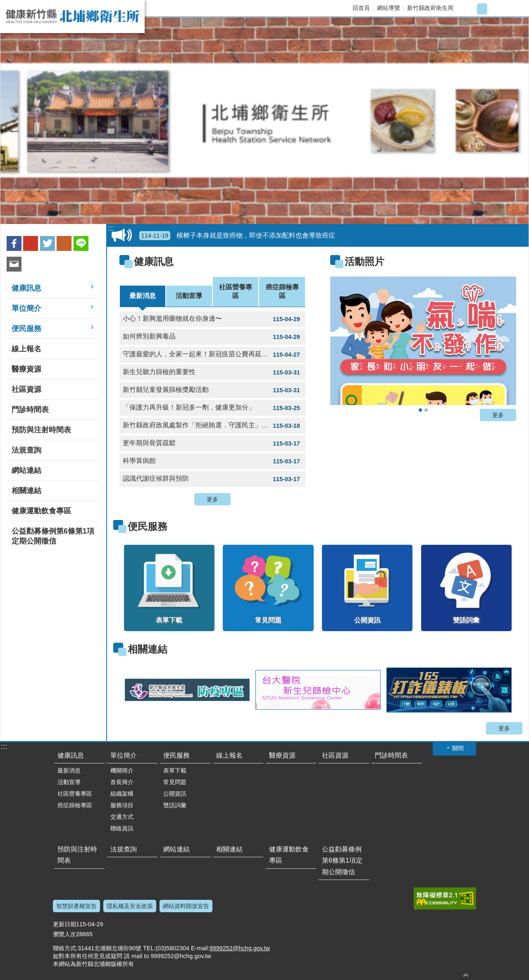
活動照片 (365, 261)
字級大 (496, 9)
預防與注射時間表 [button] (41, 430)
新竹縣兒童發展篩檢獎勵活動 (212, 390)
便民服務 (148, 526)
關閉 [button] (458, 748)
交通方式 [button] (122, 817)
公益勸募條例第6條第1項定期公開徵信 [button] (53, 536)
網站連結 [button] (26, 470)
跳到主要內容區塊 (4, 4)
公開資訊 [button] (175, 794)
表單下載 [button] (175, 770)
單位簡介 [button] (26, 308)
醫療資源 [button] (26, 369)
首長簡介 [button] (122, 782)
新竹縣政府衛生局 (430, 8)
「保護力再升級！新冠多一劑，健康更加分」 (212, 408)
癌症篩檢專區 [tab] (282, 291)
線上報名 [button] (26, 349)
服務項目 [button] (122, 805)
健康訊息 (154, 261)
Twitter (48, 243)
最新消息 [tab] (143, 296)
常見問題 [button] (175, 782)
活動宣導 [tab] (189, 296)
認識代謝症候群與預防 (212, 479)
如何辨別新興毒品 (212, 337)
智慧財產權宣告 (76, 906)
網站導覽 (388, 8)
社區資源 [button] (26, 389)
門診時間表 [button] (30, 410)
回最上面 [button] (466, 975)
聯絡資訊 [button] (122, 828)
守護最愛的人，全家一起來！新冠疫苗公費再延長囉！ (212, 355)
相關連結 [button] (26, 491)
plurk (64, 243)
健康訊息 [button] (26, 288)
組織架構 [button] (122, 794)
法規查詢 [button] (26, 450)
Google (31, 243)
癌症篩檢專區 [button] (75, 805)
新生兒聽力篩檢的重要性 (212, 372)
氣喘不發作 (420, 410)
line (81, 243)
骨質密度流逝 (426, 410)
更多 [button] (212, 499)
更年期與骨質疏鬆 (212, 444)
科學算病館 (212, 461)
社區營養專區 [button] (75, 794)
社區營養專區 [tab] (236, 291)
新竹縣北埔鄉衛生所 (72, 17)
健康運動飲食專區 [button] (41, 511)
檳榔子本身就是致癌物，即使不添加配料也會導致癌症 (237, 236)
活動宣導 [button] (69, 782)
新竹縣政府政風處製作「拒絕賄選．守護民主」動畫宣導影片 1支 (214, 426)
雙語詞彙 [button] (175, 805)
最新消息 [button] (69, 770)
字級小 (468, 9)
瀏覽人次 (64, 934)
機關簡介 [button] (122, 770)
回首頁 (361, 8)
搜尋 (515, 9)
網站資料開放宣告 (186, 906)
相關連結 (148, 649)
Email (14, 264)
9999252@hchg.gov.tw (240, 948)
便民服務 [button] (26, 329)
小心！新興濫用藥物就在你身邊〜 (212, 319)
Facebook (14, 243)
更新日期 (64, 924)
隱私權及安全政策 (130, 906)
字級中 (482, 9)
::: (149, 4)
